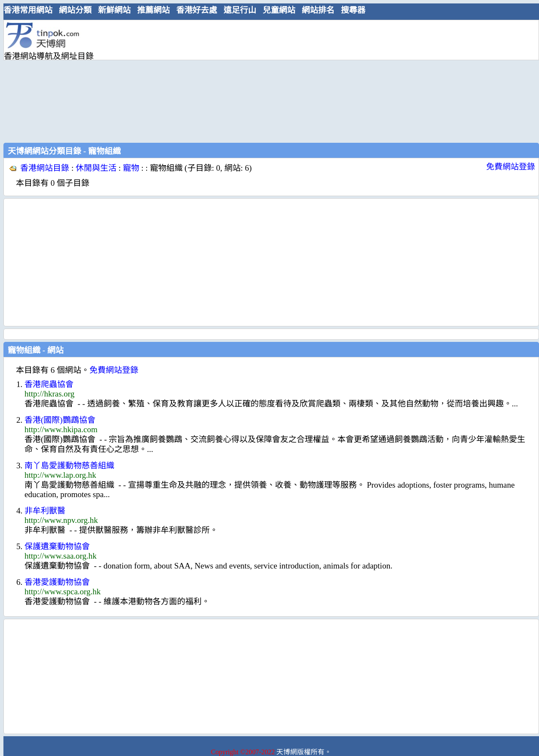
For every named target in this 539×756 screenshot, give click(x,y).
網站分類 (75, 10)
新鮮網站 (114, 10)
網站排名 (318, 10)
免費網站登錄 (511, 167)
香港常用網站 (28, 10)
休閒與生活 (96, 168)
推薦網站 (153, 10)
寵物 (131, 168)
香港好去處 (197, 10)
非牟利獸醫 (45, 511)
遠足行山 (240, 10)
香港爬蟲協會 (49, 384)
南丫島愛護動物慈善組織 (69, 466)
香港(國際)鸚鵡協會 (60, 420)
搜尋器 (353, 10)
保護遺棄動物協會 (57, 546)
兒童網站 (279, 10)
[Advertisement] (184, 80)
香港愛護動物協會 (57, 582)
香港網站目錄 (45, 168)
